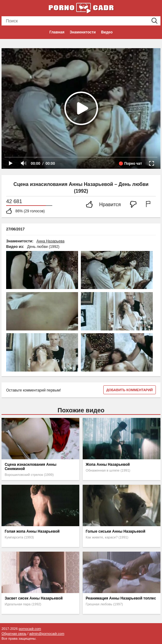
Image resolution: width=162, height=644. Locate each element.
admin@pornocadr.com (47, 634)
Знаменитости (83, 32)
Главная (57, 32)
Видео (107, 32)
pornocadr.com (30, 629)
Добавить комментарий (130, 390)
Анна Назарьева (50, 241)
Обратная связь (14, 634)
